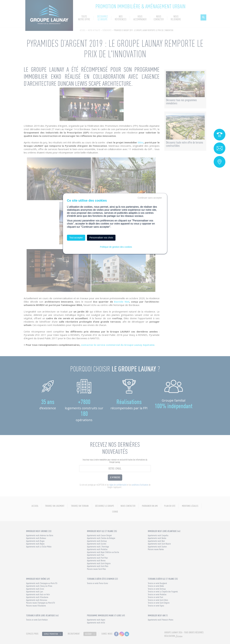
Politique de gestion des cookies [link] (116, 247)
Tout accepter (76, 238)
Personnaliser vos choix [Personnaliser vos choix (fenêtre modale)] (101, 238)
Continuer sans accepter (150, 198)
